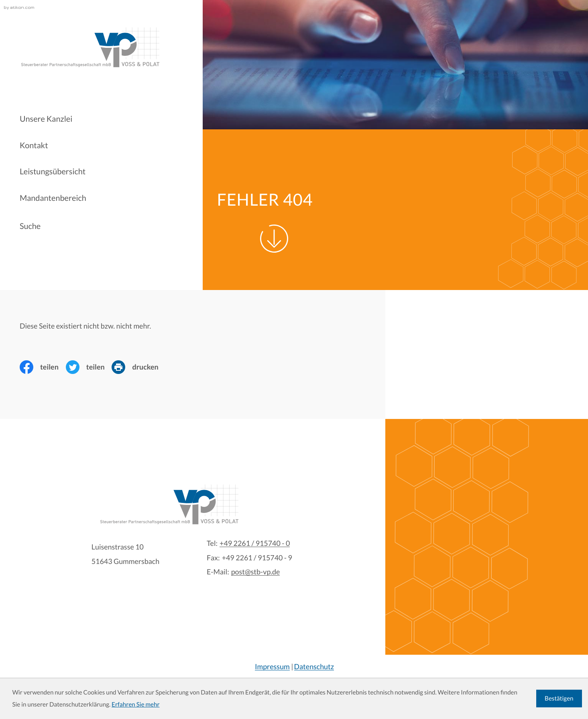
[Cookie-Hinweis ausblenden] (559, 699)
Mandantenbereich (53, 198)
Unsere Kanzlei (46, 119)
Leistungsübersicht (53, 172)
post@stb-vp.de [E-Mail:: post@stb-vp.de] (256, 572)
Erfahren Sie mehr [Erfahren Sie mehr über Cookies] (135, 705)
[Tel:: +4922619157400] (255, 543)
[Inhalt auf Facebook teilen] (43, 367)
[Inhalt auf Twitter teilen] (89, 367)
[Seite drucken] (138, 367)
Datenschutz (314, 666)
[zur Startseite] (90, 47)
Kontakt (34, 145)
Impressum (272, 666)
